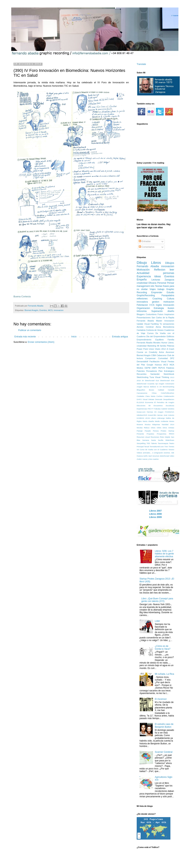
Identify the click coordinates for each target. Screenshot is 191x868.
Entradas (145, 241)
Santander (155, 374)
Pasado (148, 431)
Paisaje (140, 431)
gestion (156, 302)
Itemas (160, 415)
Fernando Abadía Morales (149, 343)
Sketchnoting (143, 377)
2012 (163, 349)
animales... (147, 453)
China (154, 393)
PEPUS (162, 368)
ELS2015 (140, 402)
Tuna (152, 377)
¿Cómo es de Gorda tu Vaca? (163, 647)
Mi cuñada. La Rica (165, 674)
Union (151, 349)
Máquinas (156, 424)
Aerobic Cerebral (145, 327)
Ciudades (141, 396)
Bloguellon (141, 390)
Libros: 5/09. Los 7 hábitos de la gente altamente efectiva (164, 554)
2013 (172, 377)
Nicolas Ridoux (143, 428)
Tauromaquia (163, 443)
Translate (141, 64)
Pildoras (170, 346)
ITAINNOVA (169, 412)
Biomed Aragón (31, 310)
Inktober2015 (142, 415)
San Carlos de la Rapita (163, 318)
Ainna (158, 327)
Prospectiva (162, 434)
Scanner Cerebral (164, 752)
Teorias (159, 286)
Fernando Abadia (148, 266)
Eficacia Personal (157, 283)
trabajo (161, 289)
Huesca (158, 365)
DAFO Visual (142, 399)
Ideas (158, 276)
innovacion (59, 310)
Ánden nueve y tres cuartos (148, 459)
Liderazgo (161, 418)
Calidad (161, 390)
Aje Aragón (160, 384)
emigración (159, 453)
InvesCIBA (152, 415)
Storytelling (141, 443)
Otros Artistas (168, 428)
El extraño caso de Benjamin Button (164, 725)
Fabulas (157, 409)
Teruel (147, 447)
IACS (50, 310)
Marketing (152, 346)
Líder (157, 621)
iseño (146, 456)
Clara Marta (150, 396)
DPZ (172, 358)
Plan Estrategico (166, 371)
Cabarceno (162, 355)
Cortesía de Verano (155, 330)
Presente (140, 434)
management (143, 286)
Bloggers (141, 314)
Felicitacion (142, 305)
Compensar (150, 358)
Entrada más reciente (25, 337)
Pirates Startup (167, 431)
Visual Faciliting (151, 324)
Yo (161, 324)
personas (169, 273)
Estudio (170, 292)
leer (172, 270)
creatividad (142, 283)
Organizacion (143, 308)
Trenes (171, 447)
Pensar (171, 283)
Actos (162, 352)
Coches (159, 396)
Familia (171, 340)
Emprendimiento (144, 340)
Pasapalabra (168, 295)
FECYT (151, 409)
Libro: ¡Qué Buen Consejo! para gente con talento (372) (157, 600)
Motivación (143, 270)
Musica (148, 424)
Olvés (159, 428)
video (172, 456)
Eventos (43, 310)
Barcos (146, 387)
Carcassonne (142, 393)
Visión (158, 349)
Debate (151, 399)
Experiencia (144, 276)
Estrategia (159, 308)
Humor (164, 343)
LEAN (147, 418)
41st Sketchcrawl (163, 380)
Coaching (157, 299)
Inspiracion (169, 314)
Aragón (140, 387)
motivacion (169, 302)
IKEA (172, 365)
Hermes (150, 412)
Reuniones (155, 437)
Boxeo (151, 390)
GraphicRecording (146, 295)
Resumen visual (143, 437)
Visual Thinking (162, 377)
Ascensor (170, 352)
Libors (153, 418)
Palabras (170, 368)
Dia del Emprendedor (156, 336)
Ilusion (171, 308)
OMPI (154, 368)
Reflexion (160, 270)
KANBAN (140, 418)
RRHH (172, 434)
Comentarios (147, 247)
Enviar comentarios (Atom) (41, 342)
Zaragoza (169, 280)
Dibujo (142, 263)
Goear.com (141, 412)
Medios (140, 368)
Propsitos (150, 434)
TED (148, 443)
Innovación (169, 305)
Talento (154, 443)
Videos (139, 453)
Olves (153, 428)
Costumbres (151, 314)
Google (150, 365)
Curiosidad (163, 358)
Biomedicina (169, 327)
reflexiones (142, 299)
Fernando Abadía (145, 321)
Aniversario (170, 384)
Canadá (171, 390)
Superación (157, 311)
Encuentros (158, 406)
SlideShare (170, 440)
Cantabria (141, 330)
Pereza (156, 431)
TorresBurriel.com (157, 447)
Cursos (150, 333)
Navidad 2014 (168, 424)
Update (140, 324)
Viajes (153, 289)
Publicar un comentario (30, 330)
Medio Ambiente (162, 421)
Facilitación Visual (158, 361)
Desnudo (159, 399)
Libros (156, 263)
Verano (171, 450)
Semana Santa (149, 440)
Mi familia (162, 346)
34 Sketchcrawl (148, 380)
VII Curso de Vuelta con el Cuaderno (152, 450)
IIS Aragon (159, 412)
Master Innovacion (165, 321)
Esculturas (170, 406)
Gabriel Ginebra (168, 409)
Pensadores (152, 371)
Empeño (142, 280)
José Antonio (169, 415)
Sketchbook (169, 374)
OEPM (147, 368)
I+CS (152, 305)
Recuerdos (142, 374)
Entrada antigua (120, 337)
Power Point (142, 349)
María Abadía (148, 421)
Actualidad (143, 273)
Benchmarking (168, 387)
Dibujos (170, 263)
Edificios (170, 336)
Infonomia (142, 311)
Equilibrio (160, 340)
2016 (139, 380)
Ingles (159, 305)
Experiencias (142, 409)
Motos (172, 421)
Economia (149, 402)
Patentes (141, 371)
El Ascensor (161, 699)
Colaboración (169, 396)
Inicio (74, 337)
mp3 (150, 456)
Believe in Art (156, 387)
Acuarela (151, 384)
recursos (156, 456)
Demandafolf (142, 361)
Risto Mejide (165, 437)
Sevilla (160, 440)
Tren (166, 447)
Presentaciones (144, 318)
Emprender (157, 292)
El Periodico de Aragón (164, 402)
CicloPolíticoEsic (167, 393)
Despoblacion (169, 399)
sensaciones (169, 324)
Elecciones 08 (144, 406)
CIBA (154, 355)
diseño (171, 311)
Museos (140, 424)
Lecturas (156, 280)
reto (153, 286)
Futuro (160, 314)
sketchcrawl (165, 456)
